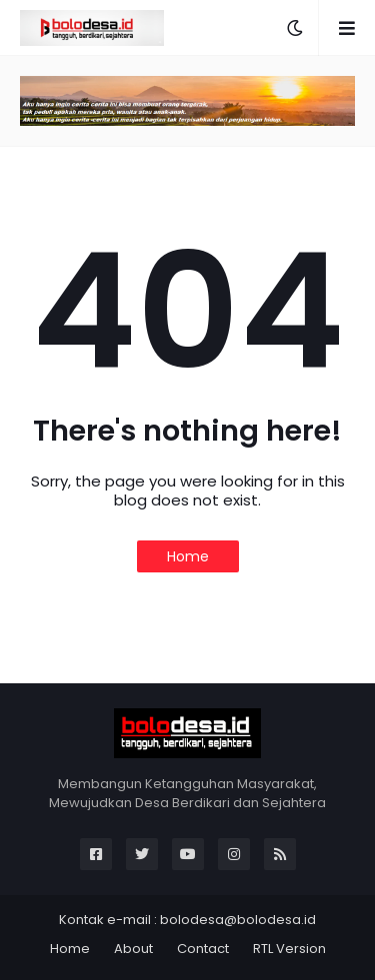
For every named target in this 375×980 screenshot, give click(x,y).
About (133, 949)
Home (188, 556)
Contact (203, 949)
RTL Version (289, 949)
